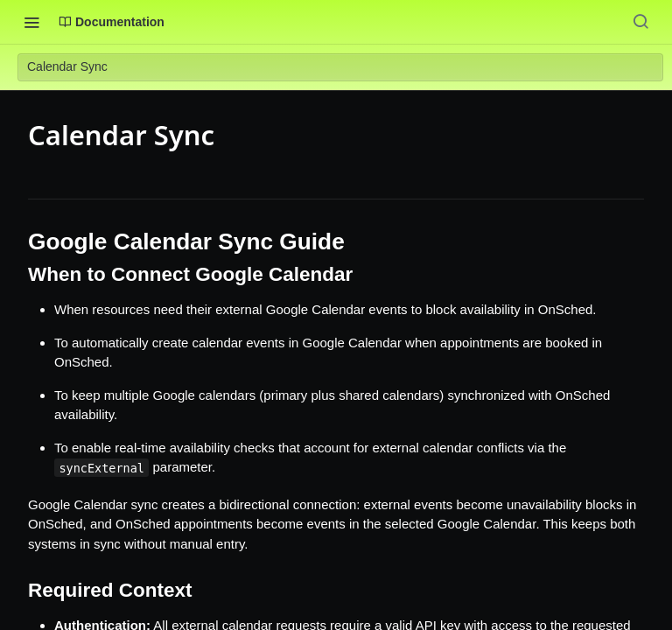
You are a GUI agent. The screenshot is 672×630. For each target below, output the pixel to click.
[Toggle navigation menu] (31, 22)
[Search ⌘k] (640, 22)
